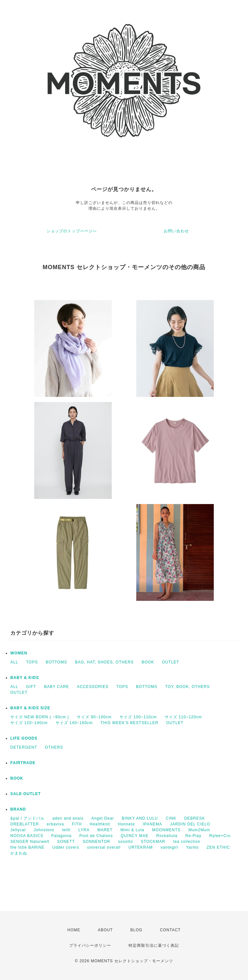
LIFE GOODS (24, 738)
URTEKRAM (141, 847)
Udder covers (66, 847)
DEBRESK (194, 818)
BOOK (148, 662)
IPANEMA (152, 824)
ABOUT (105, 930)
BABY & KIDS (25, 678)
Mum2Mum (199, 830)
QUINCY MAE (135, 836)
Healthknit (100, 824)
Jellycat (18, 830)
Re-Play (193, 836)
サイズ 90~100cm (94, 717)
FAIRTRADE (23, 763)
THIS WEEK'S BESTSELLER (129, 723)
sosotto (126, 842)
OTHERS (54, 747)
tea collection (187, 842)
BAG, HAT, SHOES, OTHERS (104, 662)
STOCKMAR (153, 842)
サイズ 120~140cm (29, 723)
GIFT (31, 687)
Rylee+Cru (220, 836)
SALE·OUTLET (26, 794)
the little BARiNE (27, 847)
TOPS (32, 662)
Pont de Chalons (96, 836)
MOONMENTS (166, 830)
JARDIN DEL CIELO (190, 824)
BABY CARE (56, 687)
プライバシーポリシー (90, 945)
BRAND (18, 809)
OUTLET (171, 662)
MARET (105, 830)
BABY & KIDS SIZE (30, 708)
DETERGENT (24, 747)
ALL (14, 662)
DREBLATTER (25, 824)
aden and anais (68, 818)
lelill (66, 830)
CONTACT (170, 930)
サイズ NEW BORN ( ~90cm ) (40, 717)
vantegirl (169, 847)
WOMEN (19, 653)
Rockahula (167, 836)
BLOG (136, 930)
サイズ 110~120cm (183, 717)
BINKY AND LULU (140, 818)
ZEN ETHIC (218, 847)
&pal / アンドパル (27, 818)
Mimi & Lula (132, 830)
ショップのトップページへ (72, 231)
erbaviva (55, 824)
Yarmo (192, 847)
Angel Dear (103, 818)
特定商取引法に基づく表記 (154, 945)
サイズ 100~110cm (138, 717)
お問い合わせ (176, 231)
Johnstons (44, 830)
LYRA (84, 830)
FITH (77, 824)
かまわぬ (19, 853)
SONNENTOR (96, 842)
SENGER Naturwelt (30, 842)
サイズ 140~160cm (74, 723)
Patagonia (61, 836)
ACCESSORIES (93, 687)
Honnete (126, 824)
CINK (171, 818)
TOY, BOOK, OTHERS (188, 687)
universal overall (104, 847)
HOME (74, 930)
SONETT (66, 842)
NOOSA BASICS (27, 836)
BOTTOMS (57, 662)
